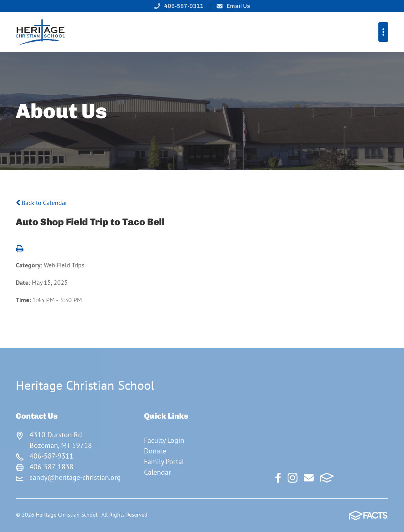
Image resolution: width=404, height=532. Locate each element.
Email (309, 478)
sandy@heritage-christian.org (75, 477)
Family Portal (164, 462)
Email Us (238, 6)
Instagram (293, 478)
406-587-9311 (184, 6)
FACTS (327, 478)
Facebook (278, 478)
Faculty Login (164, 440)
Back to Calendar (41, 203)
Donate (155, 451)
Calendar (157, 472)
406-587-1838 (51, 467)
